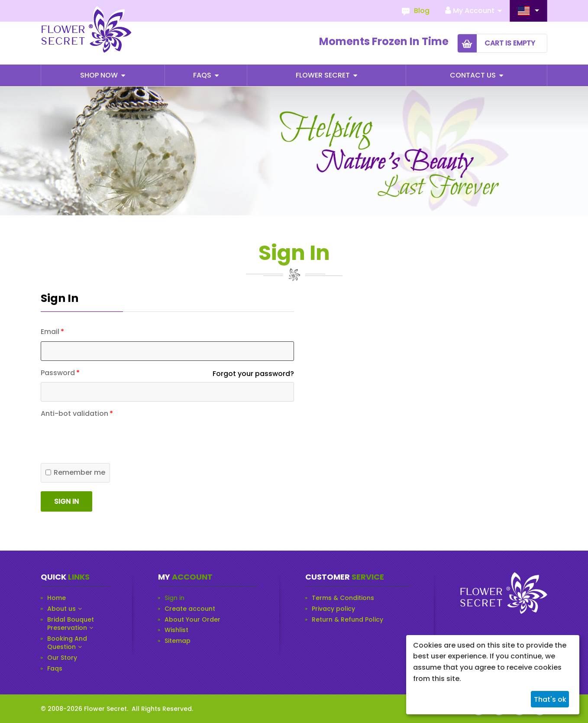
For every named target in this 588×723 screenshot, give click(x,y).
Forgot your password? (253, 374)
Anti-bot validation (74, 414)
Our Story (62, 658)
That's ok (550, 699)
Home (57, 598)
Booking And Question (67, 643)
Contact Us (474, 75)
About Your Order (192, 620)
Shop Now (100, 75)
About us (61, 609)
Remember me (75, 473)
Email (50, 332)
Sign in (66, 501)
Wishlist (176, 630)
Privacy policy (333, 609)
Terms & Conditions (343, 598)
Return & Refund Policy (347, 620)
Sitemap (178, 641)
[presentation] (107, 486)
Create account (190, 609)
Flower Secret (324, 75)
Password (58, 373)
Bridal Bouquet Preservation (71, 624)
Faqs (203, 75)
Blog (422, 11)
